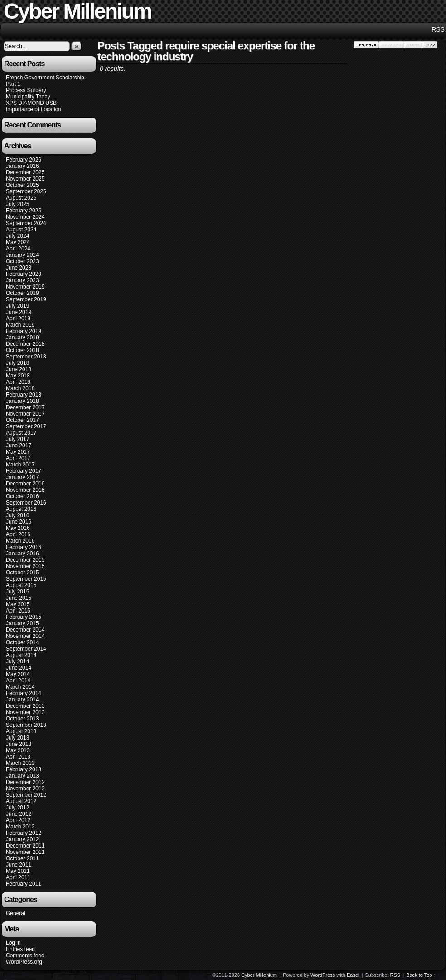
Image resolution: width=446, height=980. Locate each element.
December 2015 (25, 560)
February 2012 (24, 833)
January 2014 (22, 700)
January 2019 (22, 338)
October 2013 (22, 719)
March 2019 (20, 325)
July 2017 (17, 439)
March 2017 (20, 465)
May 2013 (18, 750)
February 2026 (24, 160)
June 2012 (19, 814)
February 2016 (24, 547)
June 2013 (19, 744)
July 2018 (17, 363)
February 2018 (24, 395)
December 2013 (25, 706)
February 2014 (24, 693)
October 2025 (22, 185)
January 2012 (22, 839)
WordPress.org (24, 962)
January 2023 (22, 280)
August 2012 (21, 801)
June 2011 (19, 865)
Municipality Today (28, 97)
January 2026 (22, 166)
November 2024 (25, 217)
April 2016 (18, 534)
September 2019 (26, 299)
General (16, 913)
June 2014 (19, 668)
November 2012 (25, 789)
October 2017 (22, 420)
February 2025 (24, 211)
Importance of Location (34, 109)
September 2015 (26, 579)
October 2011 (22, 858)
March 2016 (20, 541)
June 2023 (19, 268)
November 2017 (25, 414)
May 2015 (18, 604)
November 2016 (25, 490)
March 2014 (20, 687)
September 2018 (26, 357)
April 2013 (18, 757)
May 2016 (18, 528)
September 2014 (26, 649)
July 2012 (17, 808)
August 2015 (21, 585)
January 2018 (22, 401)
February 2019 (24, 331)
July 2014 (17, 661)
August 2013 (21, 731)
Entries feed (20, 949)
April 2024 (18, 249)
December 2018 (25, 344)
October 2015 (22, 573)
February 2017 (24, 471)
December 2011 (25, 846)
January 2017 (22, 477)
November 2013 (25, 712)
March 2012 (20, 827)
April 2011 (18, 877)
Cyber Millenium (259, 975)
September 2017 (26, 426)
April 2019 (18, 318)
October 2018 (22, 350)
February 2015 (24, 617)
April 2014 (18, 681)
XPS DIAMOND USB (31, 103)
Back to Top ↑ (421, 975)
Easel (353, 975)
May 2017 (18, 452)
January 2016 (22, 554)
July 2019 (17, 306)
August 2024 (21, 230)
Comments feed (25, 955)
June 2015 (19, 598)
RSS (438, 29)
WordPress (323, 975)
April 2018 (18, 382)
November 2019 (25, 287)
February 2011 (24, 884)
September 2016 (26, 503)
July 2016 (17, 515)
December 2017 (25, 407)
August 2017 (21, 433)
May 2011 (18, 871)
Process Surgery (26, 90)
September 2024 (26, 223)
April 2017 (18, 458)
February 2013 (24, 769)
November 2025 (25, 179)
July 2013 (17, 738)
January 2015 (22, 623)
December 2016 (25, 484)
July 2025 (17, 204)
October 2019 (22, 293)
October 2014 (22, 642)
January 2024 (22, 255)
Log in (13, 943)
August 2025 (21, 198)
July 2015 (17, 592)
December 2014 (25, 630)
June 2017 (19, 446)
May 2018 (18, 376)
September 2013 (26, 725)
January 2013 (22, 776)
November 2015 (25, 566)
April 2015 (18, 611)
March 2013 (20, 763)
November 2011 (25, 852)
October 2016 (22, 496)
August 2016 (21, 509)
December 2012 (25, 782)
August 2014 (21, 655)
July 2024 (17, 236)
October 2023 (22, 261)
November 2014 (25, 636)
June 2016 (19, 522)
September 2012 (26, 795)
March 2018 (20, 388)
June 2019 (19, 312)
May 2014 (18, 674)
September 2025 (26, 191)
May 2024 (18, 242)
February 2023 (24, 274)
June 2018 (19, 369)
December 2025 (25, 172)
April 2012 (18, 820)
